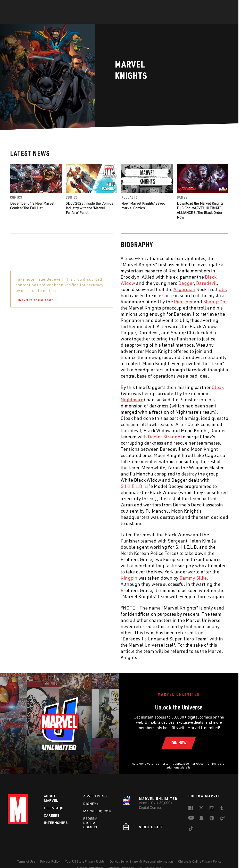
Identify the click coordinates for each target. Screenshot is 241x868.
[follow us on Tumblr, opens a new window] (222, 809)
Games (157, 18)
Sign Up (41, 7)
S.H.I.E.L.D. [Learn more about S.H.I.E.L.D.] (22, 486)
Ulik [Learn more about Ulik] (112, 289)
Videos (177, 18)
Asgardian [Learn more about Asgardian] (74, 289)
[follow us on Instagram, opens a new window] (212, 809)
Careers (52, 816)
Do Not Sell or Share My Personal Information (141, 862)
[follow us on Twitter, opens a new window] (201, 809)
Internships (56, 823)
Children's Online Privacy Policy (200, 862)
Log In (24, 7)
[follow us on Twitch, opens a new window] (222, 819)
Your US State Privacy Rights (85, 862)
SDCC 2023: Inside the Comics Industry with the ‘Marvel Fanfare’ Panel (89, 208)
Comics (62, 18)
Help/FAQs (54, 808)
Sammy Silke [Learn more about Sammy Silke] (82, 578)
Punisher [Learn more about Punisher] (73, 302)
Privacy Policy (50, 862)
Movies (112, 18)
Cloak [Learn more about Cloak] (107, 387)
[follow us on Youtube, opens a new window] (191, 818)
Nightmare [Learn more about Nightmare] (21, 399)
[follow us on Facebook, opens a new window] (191, 809)
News (43, 18)
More (196, 18)
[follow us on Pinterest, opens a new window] (212, 819)
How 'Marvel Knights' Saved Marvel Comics (143, 206)
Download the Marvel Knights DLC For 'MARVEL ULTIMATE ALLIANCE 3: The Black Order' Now (200, 210)
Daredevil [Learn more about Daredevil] (96, 283)
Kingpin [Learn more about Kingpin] (18, 578)
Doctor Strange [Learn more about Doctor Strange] (53, 437)
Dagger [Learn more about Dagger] (76, 283)
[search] (227, 7)
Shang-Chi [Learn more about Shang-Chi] (104, 302)
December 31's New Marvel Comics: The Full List (32, 206)
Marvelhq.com (97, 811)
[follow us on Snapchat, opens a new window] (201, 819)
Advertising (95, 796)
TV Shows (135, 18)
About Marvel (51, 798)
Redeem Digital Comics (90, 823)
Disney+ (91, 804)
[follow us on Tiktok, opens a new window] (191, 829)
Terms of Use (26, 862)
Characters (87, 18)
